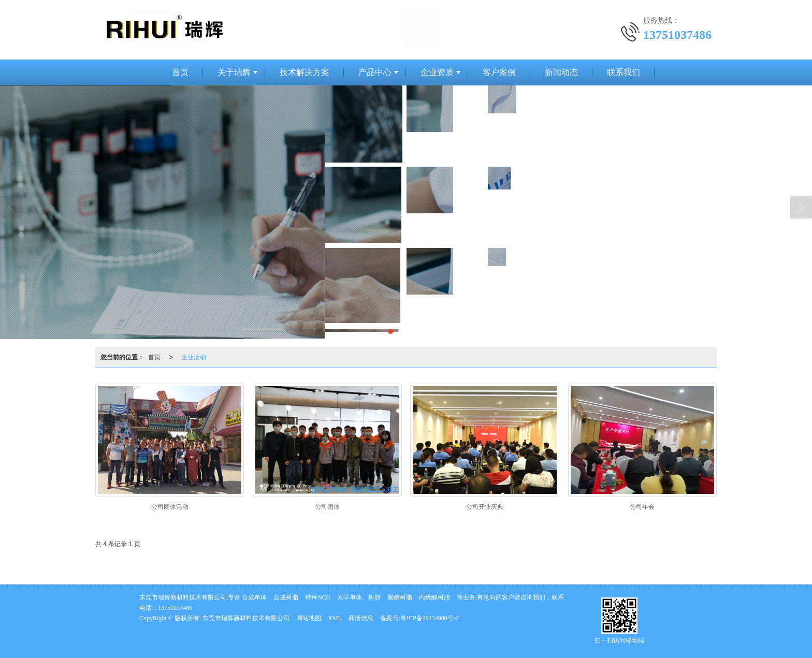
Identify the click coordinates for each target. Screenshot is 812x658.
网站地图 (309, 618)
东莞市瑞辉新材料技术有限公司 (246, 618)
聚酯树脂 (400, 597)
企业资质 (437, 72)
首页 (180, 72)
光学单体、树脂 (359, 597)
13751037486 (175, 608)
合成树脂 (286, 597)
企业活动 (194, 357)
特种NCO (318, 597)
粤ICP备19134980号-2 (430, 618)
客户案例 (499, 72)
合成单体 (254, 597)
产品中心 (375, 72)
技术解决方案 (304, 72)
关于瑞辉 (234, 72)
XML (335, 618)
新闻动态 (561, 72)
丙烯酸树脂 (434, 597)
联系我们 (624, 72)
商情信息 (361, 618)
